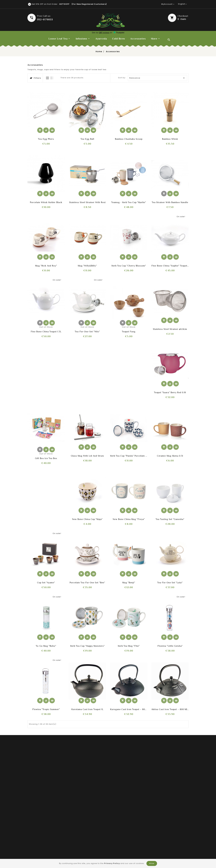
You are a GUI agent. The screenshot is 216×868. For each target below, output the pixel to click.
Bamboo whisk (170, 139)
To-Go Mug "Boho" (46, 646)
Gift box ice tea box (46, 458)
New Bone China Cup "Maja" (87, 519)
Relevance (158, 78)
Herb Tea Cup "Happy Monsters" (87, 646)
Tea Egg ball (87, 139)
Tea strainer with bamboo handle (170, 202)
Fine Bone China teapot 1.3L (46, 332)
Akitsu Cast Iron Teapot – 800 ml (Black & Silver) (170, 709)
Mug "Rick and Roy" (46, 266)
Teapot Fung (129, 332)
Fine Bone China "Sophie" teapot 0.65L (170, 266)
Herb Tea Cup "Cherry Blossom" (129, 266)
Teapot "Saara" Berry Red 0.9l (170, 393)
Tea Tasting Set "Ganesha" (170, 519)
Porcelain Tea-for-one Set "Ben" (87, 583)
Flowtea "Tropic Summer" (46, 709)
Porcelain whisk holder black (46, 202)
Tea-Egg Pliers (46, 139)
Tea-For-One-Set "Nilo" (87, 332)
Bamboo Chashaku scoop (129, 139)
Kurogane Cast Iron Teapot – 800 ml (129, 709)
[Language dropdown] (183, 4)
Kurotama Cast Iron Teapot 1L (87, 709)
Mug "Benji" (129, 583)
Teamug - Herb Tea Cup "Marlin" (129, 202)
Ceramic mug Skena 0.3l (170, 456)
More (154, 39)
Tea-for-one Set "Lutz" (170, 583)
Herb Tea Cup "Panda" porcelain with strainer (129, 456)
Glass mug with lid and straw (87, 456)
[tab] (47, 78)
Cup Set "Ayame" (46, 583)
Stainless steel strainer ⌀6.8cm (170, 329)
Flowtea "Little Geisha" (170, 646)
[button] (178, 18)
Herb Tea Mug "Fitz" (129, 646)
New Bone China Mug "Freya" (129, 519)
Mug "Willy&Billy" (87, 266)
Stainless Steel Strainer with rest (87, 202)
